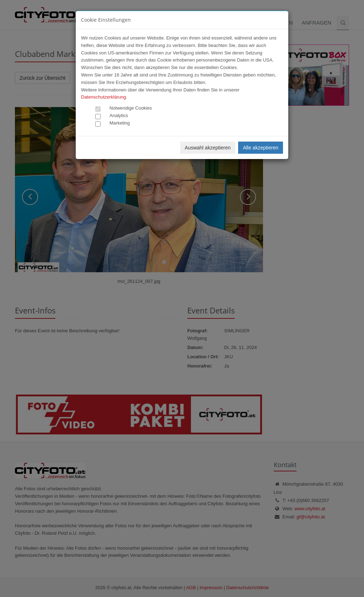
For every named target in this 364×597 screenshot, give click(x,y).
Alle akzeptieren (261, 148)
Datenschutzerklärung (103, 97)
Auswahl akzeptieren (208, 148)
